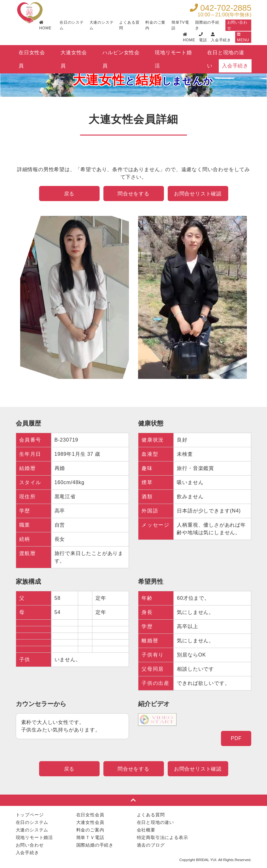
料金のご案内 (155, 25)
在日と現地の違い (226, 55)
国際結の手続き (207, 25)
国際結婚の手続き (95, 845)
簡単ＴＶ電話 (90, 837)
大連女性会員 (74, 55)
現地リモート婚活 (173, 55)
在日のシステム (72, 25)
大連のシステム (102, 25)
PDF (236, 738)
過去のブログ (151, 845)
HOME (45, 25)
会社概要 (146, 830)
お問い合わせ (237, 25)
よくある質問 (129, 25)
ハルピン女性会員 (121, 55)
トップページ (30, 815)
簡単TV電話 (180, 25)
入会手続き (235, 66)
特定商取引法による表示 (163, 837)
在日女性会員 (32, 55)
